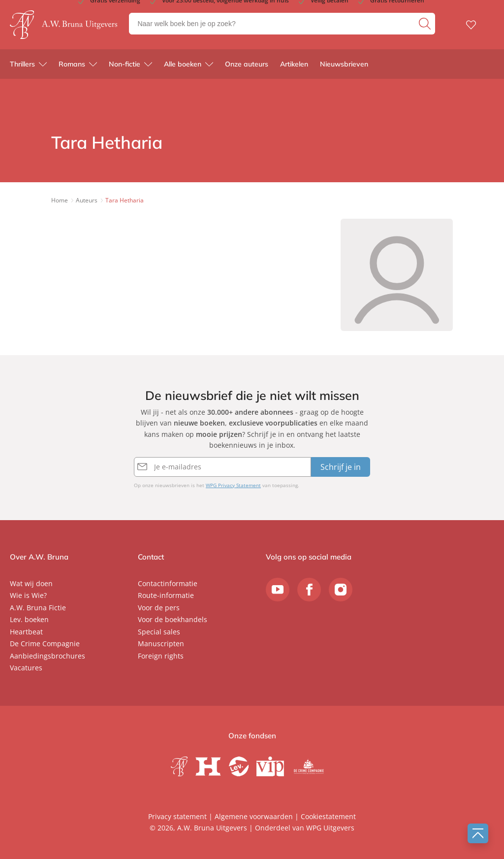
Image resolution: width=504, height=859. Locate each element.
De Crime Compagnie (45, 644)
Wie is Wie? (28, 595)
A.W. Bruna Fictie (38, 608)
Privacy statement (177, 816)
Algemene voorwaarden (254, 816)
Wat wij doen (31, 583)
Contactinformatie (168, 583)
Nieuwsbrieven (344, 64)
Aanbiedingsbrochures (47, 656)
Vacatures (26, 668)
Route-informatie (166, 595)
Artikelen (294, 64)
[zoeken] (426, 24)
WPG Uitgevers (330, 828)
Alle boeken (183, 64)
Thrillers (22, 64)
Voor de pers (159, 608)
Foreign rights (161, 656)
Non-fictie (125, 64)
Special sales (159, 632)
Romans (72, 64)
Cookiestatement (328, 816)
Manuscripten (161, 644)
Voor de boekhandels (173, 619)
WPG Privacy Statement (233, 485)
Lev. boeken (29, 619)
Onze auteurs (247, 64)
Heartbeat (26, 632)
